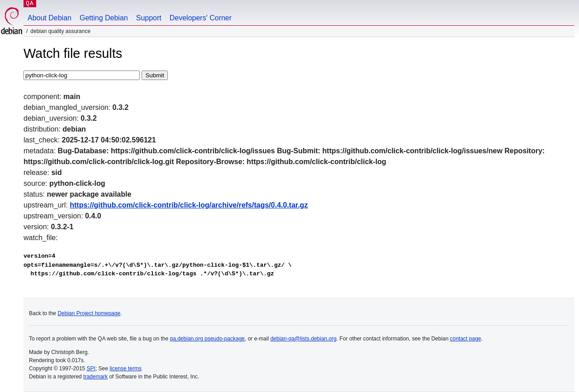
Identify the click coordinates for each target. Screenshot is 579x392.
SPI (91, 368)
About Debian (50, 18)
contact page (466, 339)
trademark (95, 377)
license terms (126, 368)
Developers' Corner (201, 18)
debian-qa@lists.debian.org (304, 339)
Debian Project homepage (89, 313)
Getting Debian (104, 18)
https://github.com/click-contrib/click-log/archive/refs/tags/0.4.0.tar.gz (189, 205)
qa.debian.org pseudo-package (207, 339)
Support (149, 18)
